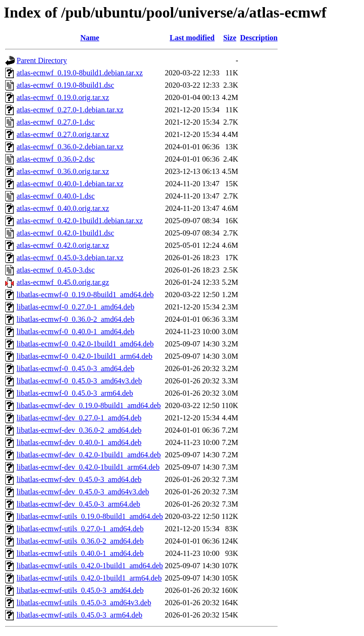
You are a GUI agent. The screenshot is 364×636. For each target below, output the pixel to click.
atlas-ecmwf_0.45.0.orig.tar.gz (63, 282)
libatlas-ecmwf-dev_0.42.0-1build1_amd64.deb (89, 455)
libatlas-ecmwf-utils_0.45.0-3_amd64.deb (80, 590)
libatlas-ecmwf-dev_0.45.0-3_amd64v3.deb (83, 492)
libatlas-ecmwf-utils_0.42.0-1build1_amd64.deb (90, 566)
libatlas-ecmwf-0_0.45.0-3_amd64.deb (75, 368)
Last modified (192, 38)
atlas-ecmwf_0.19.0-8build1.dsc (65, 85)
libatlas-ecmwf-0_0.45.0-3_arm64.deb (75, 393)
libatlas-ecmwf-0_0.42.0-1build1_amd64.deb (85, 344)
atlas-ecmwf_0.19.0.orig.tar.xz (63, 97)
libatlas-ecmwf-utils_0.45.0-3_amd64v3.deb (84, 603)
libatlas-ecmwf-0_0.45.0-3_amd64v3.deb (79, 381)
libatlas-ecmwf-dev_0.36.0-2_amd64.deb (79, 430)
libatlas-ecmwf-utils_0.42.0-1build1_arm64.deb (89, 578)
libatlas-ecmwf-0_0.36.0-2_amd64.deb (75, 319)
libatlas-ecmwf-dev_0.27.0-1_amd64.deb (79, 418)
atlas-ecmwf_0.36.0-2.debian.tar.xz (70, 147)
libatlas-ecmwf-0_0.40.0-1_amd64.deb (75, 332)
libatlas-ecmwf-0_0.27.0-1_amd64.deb (75, 307)
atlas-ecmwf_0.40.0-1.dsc (56, 196)
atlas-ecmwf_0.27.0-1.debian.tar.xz (70, 110)
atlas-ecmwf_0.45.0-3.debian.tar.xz (70, 258)
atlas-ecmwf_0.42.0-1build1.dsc (65, 233)
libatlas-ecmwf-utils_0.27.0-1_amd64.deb (80, 529)
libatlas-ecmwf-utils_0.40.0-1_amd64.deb (80, 553)
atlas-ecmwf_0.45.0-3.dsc (56, 270)
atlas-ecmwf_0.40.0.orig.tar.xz (63, 208)
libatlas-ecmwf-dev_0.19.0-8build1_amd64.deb (89, 405)
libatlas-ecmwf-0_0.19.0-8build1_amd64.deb (85, 295)
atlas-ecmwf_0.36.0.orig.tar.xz (63, 171)
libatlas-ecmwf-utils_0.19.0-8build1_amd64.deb (90, 516)
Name (90, 38)
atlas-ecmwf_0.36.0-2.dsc (56, 159)
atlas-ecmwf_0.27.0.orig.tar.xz (63, 134)
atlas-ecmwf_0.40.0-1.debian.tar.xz (70, 184)
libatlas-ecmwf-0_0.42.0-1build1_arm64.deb (85, 356)
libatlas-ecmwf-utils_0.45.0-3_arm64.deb (79, 615)
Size (230, 38)
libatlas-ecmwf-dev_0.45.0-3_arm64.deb (78, 504)
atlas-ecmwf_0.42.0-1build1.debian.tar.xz (80, 221)
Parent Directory (42, 60)
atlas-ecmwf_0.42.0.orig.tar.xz (63, 245)
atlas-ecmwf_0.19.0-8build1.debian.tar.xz (80, 73)
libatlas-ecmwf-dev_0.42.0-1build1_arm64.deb (88, 467)
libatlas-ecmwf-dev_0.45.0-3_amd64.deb (79, 479)
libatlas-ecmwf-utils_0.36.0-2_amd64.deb (80, 541)
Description (259, 38)
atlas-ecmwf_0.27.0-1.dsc (56, 122)
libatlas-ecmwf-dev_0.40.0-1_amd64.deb (79, 442)
